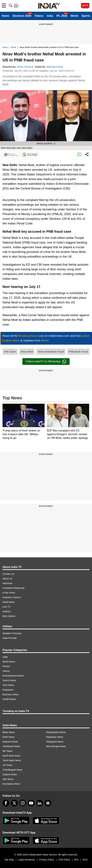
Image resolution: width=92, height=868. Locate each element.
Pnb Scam (10, 352)
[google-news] (48, 803)
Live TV (6, 607)
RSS (85, 860)
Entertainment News (13, 676)
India (50, 16)
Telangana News (55, 742)
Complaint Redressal (13, 588)
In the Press (9, 593)
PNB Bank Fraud (78, 352)
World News (9, 662)
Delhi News (8, 737)
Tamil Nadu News (12, 760)
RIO (76, 860)
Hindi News (8, 602)
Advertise (7, 583)
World (74, 16)
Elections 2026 (22, 16)
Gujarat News (10, 774)
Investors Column (12, 597)
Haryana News (10, 742)
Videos (39, 16)
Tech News (8, 685)
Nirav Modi (27, 352)
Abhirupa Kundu (55, 67)
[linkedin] (40, 803)
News (5, 47)
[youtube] (31, 803)
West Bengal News (56, 746)
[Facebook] (6, 803)
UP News (7, 765)
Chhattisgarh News (12, 770)
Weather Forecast (12, 633)
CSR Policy (64, 860)
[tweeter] (14, 803)
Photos (6, 666)
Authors (7, 611)
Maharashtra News (56, 732)
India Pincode (10, 638)
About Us (7, 579)
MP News (8, 751)
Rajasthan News (55, 737)
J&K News (8, 779)
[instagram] (23, 803)
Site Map (9, 860)
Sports (86, 16)
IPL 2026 (62, 16)
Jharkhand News (11, 746)
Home (5, 16)
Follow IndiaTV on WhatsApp (46, 362)
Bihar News (9, 732)
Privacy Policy (47, 860)
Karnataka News (11, 784)
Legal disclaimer (26, 860)
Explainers (8, 690)
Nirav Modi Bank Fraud (51, 352)
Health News (9, 699)
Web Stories (9, 616)
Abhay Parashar (26, 67)
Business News (11, 694)
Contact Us (8, 574)
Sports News (9, 680)
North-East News (11, 756)
